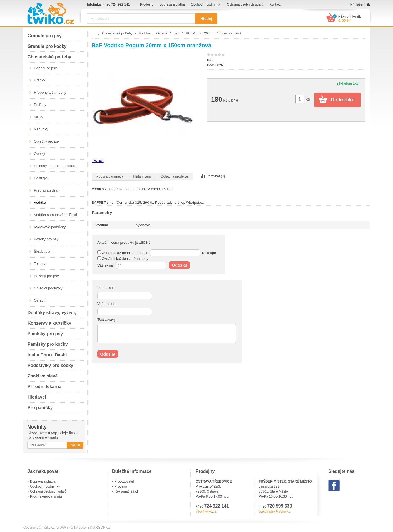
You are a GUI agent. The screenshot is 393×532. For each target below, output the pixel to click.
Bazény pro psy (46, 276)
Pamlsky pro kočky (48, 344)
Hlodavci (37, 397)
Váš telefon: (107, 304)
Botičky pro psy (46, 239)
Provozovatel (124, 481)
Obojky (39, 154)
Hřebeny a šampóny (50, 92)
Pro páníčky (40, 408)
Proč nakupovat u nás (46, 496)
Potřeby (40, 105)
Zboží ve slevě (43, 376)
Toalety (40, 264)
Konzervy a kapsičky (49, 323)
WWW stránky (67, 528)
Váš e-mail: (106, 288)
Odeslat (179, 265)
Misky (38, 117)
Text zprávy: (107, 320)
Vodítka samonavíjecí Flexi (55, 215)
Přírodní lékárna (44, 386)
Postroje (41, 178)
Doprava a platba (172, 4)
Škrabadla (42, 251)
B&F (210, 60)
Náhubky (41, 129)
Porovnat (216, 176)
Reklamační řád (126, 491)
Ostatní (40, 300)
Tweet (98, 161)
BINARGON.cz (99, 528)
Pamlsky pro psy (45, 334)
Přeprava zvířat (46, 190)
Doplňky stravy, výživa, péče (52, 314)
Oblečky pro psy (47, 141)
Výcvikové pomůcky (50, 227)
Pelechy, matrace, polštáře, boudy (56, 168)
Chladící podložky (48, 288)
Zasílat (75, 445)
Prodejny (147, 4)
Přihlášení (358, 4)
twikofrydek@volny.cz (275, 511)
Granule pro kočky (47, 46)
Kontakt (275, 4)
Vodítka (40, 202)
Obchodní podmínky (206, 4)
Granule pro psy (45, 36)
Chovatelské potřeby (49, 57)
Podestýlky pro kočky (50, 365)
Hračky (39, 80)
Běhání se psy (45, 68)
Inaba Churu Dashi (47, 355)
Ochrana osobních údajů (245, 4)
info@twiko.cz (206, 511)
